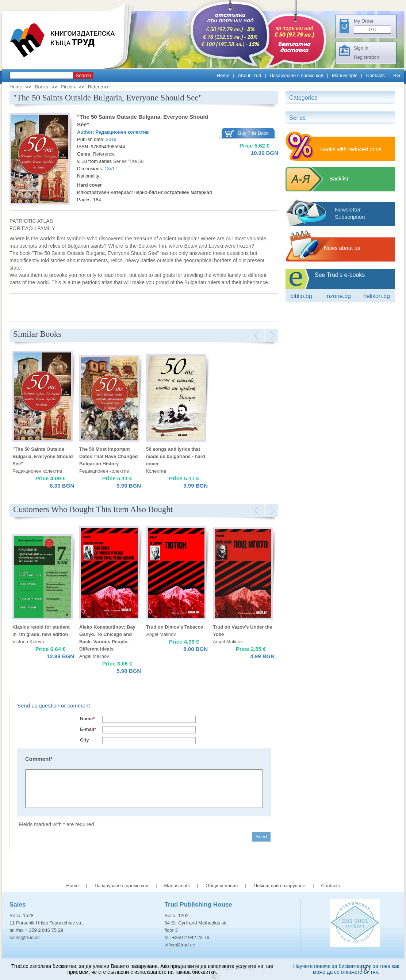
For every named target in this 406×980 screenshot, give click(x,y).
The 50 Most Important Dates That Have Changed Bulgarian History (108, 456)
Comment (39, 759)
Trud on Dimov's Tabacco (175, 627)
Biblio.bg (301, 296)
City (85, 740)
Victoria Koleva (28, 642)
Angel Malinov (94, 656)
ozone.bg (339, 296)
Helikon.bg (377, 296)
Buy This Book (253, 133)
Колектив (156, 471)
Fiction (68, 87)
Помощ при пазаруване (280, 886)
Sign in (361, 48)
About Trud (250, 75)
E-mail (88, 729)
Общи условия (222, 886)
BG (397, 75)
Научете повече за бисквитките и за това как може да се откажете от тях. (346, 969)
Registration (366, 57)
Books (42, 87)
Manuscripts (345, 75)
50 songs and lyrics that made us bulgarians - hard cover (176, 456)
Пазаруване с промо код (297, 75)
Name (87, 719)
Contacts (376, 75)
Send (261, 837)
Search (83, 75)
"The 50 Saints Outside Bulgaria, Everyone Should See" (43, 456)
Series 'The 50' (129, 161)
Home (223, 75)
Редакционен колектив (122, 132)
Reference (99, 87)
